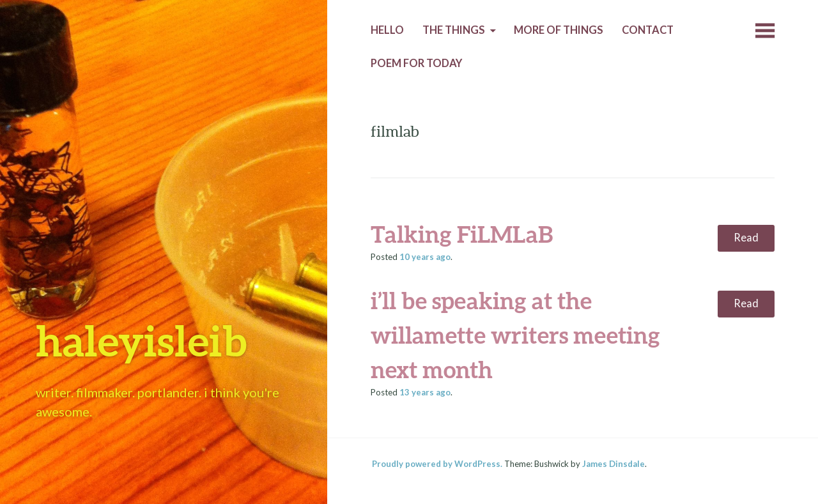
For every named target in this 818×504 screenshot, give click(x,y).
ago (425, 257)
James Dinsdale (613, 464)
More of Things (559, 30)
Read (746, 238)
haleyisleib (141, 340)
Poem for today (416, 63)
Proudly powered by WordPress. (437, 464)
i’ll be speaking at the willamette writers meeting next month (515, 335)
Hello (387, 30)
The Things (454, 30)
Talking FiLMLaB (462, 234)
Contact (648, 30)
